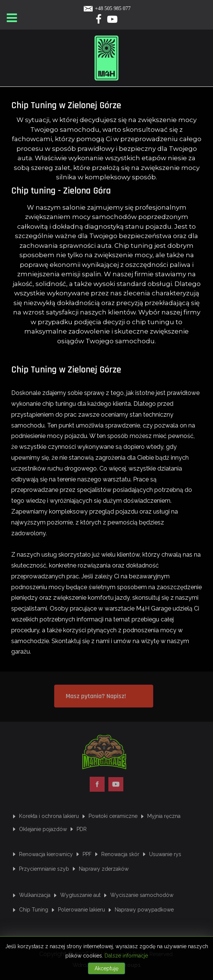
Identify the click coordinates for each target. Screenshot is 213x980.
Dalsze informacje (126, 956)
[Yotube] (112, 21)
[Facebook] (99, 21)
